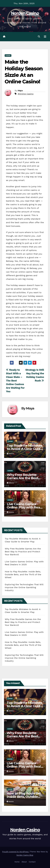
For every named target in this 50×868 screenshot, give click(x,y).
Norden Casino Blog (25, 855)
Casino (8, 55)
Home (17, 862)
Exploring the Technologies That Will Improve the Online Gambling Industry (24, 587)
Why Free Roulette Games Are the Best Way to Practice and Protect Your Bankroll (23, 552)
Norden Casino (25, 13)
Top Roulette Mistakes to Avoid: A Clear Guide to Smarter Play (25, 449)
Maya (20, 91)
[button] (39, 37)
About (24, 862)
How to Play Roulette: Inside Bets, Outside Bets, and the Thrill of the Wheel (23, 574)
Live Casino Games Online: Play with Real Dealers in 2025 (24, 507)
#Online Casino (26, 94)
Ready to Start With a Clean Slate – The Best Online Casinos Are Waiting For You (15, 381)
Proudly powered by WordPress (16, 852)
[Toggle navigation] (45, 37)
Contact (32, 862)
